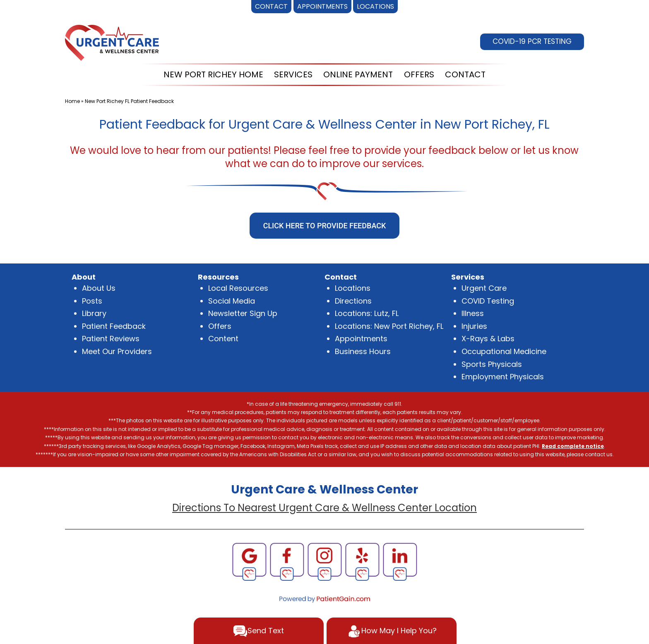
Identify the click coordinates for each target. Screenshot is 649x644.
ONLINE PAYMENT (358, 74)
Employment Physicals (503, 377)
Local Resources (238, 288)
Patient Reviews (111, 339)
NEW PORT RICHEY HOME (213, 74)
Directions (353, 301)
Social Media (232, 301)
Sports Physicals (492, 364)
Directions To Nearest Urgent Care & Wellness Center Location (324, 508)
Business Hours (363, 351)
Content (223, 339)
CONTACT (465, 74)
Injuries (474, 326)
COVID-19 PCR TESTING (532, 41)
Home (72, 101)
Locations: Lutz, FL (367, 313)
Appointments (361, 339)
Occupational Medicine (504, 351)
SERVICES (293, 74)
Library (94, 313)
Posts (92, 301)
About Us (99, 288)
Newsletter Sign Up (243, 313)
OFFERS (419, 74)
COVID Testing (488, 301)
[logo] (112, 42)
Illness (473, 313)
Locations (353, 288)
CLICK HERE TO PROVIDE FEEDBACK (325, 226)
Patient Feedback (114, 326)
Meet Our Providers (117, 351)
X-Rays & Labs (488, 339)
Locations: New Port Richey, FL (389, 326)
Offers (220, 326)
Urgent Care (484, 288)
